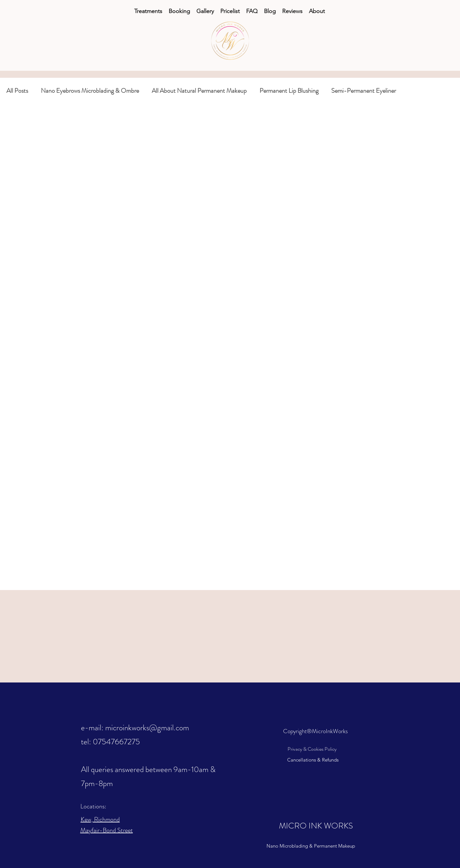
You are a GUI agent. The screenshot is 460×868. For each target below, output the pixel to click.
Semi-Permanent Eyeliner (364, 91)
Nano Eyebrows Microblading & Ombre (90, 91)
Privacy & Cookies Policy (312, 749)
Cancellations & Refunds (313, 760)
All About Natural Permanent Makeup (199, 91)
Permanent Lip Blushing (289, 91)
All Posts (17, 91)
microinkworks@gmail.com (147, 728)
